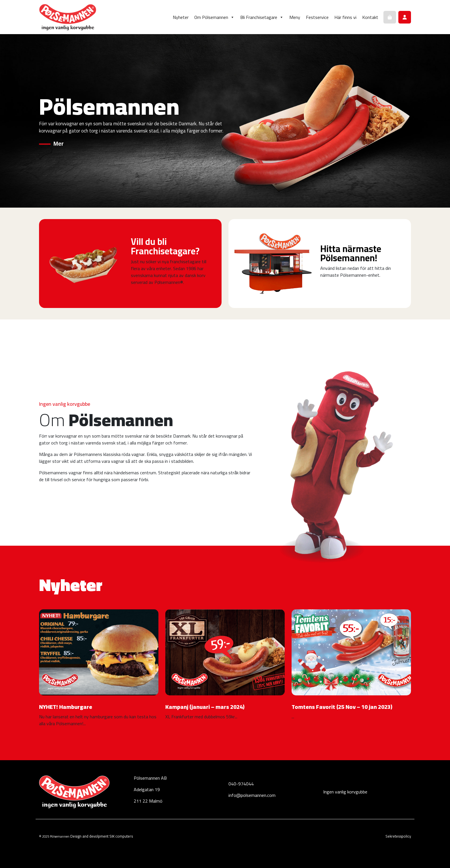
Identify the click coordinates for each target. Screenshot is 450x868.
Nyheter (181, 17)
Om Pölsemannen (214, 17)
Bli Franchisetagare (262, 17)
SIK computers (121, 836)
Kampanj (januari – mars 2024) (205, 707)
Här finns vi (345, 17)
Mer (59, 143)
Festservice (317, 17)
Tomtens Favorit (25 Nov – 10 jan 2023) (342, 707)
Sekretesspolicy (398, 836)
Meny (295, 17)
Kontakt (370, 17)
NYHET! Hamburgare (66, 707)
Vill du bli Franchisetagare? (165, 246)
